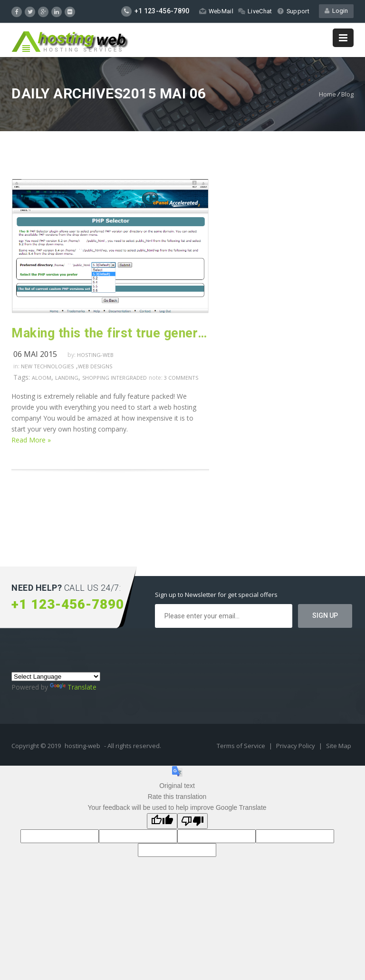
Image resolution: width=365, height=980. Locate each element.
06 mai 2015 (35, 354)
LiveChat (255, 11)
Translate (73, 687)
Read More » (31, 440)
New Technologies (47, 366)
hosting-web (95, 355)
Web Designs (95, 366)
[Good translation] (162, 821)
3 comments (181, 378)
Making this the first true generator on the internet (110, 333)
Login (336, 11)
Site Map (339, 746)
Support (293, 11)
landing (67, 378)
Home (327, 94)
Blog (347, 94)
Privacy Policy (296, 746)
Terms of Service (242, 746)
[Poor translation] (192, 821)
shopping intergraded (115, 378)
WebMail (216, 11)
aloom (42, 378)
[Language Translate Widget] (56, 677)
